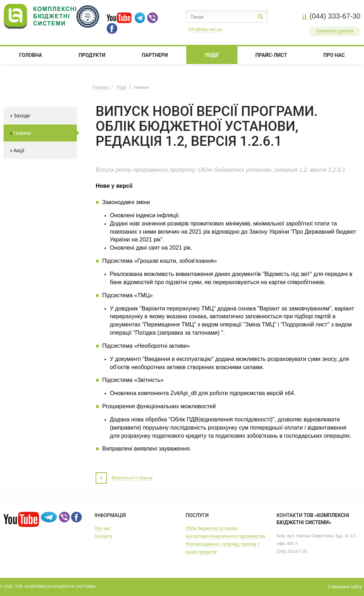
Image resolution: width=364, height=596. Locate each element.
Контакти (103, 536)
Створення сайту (345, 587)
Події (121, 87)
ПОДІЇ (212, 55)
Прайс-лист (271, 55)
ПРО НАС (334, 55)
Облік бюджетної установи (212, 528)
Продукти (92, 55)
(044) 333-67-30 (335, 16)
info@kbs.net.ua (205, 29)
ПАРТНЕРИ (155, 55)
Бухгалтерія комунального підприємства (225, 536)
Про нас (103, 528)
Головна (31, 55)
